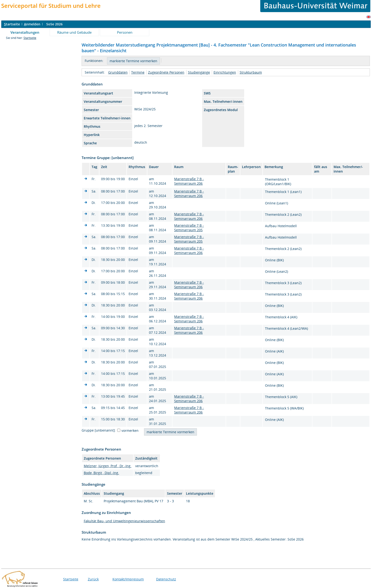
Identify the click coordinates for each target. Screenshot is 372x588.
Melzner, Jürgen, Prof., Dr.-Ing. (108, 466)
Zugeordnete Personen (166, 72)
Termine (138, 72)
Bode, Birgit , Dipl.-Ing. (101, 473)
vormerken (130, 430)
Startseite (30, 38)
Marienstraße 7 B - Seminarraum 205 (189, 228)
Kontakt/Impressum (128, 579)
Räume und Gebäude (74, 32)
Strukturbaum (251, 72)
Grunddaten (118, 72)
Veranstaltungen (25, 32)
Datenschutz (166, 579)
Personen (125, 32)
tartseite (12, 24)
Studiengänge (199, 72)
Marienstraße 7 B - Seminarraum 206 (189, 181)
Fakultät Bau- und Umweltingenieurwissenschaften (124, 521)
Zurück (93, 579)
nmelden (32, 24)
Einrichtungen (225, 72)
